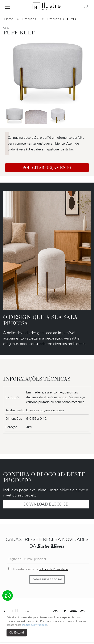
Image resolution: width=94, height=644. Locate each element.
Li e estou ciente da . (38, 569)
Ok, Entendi (17, 633)
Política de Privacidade (53, 569)
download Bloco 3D (46, 504)
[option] (47, 72)
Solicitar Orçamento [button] (47, 168)
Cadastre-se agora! (47, 579)
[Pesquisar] (86, 7)
